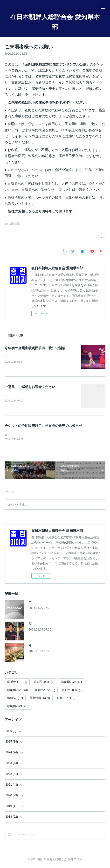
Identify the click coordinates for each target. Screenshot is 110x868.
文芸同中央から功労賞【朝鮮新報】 (52, 603)
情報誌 (15, 699)
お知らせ (66, 699)
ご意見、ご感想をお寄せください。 (32, 387)
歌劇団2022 (45, 691)
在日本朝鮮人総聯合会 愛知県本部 (55, 22)
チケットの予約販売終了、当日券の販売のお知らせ (43, 426)
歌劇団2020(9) (12, 224)
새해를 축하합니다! (41, 646)
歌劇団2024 (72, 683)
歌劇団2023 (17, 691)
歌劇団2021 (18, 707)
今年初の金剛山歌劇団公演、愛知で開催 (35, 348)
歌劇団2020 (72, 691)
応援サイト (17, 683)
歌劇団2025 (44, 683)
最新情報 (40, 699)
